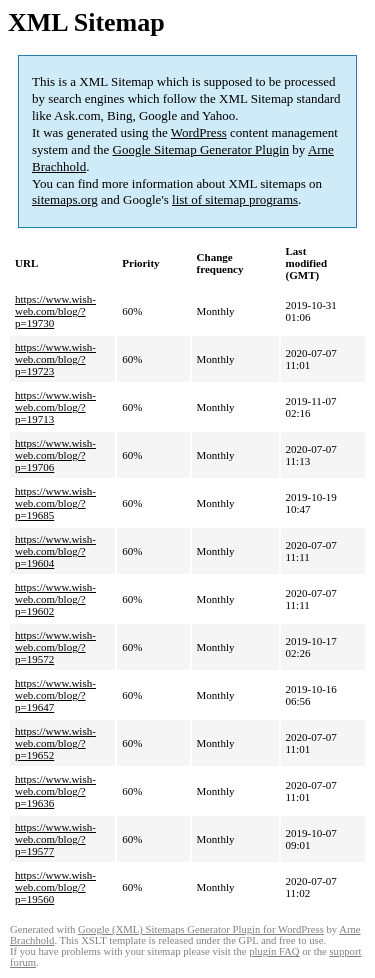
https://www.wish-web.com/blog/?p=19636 (55, 791)
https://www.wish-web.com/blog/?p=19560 (55, 887)
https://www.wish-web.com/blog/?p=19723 (55, 359)
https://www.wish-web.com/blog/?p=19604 (55, 551)
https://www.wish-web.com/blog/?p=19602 (55, 599)
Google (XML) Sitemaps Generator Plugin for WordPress (201, 929)
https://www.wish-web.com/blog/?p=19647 (55, 695)
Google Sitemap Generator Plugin (201, 149)
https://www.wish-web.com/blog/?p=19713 (55, 407)
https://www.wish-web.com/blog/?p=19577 (55, 839)
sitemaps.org (65, 199)
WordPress (199, 132)
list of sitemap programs (235, 199)
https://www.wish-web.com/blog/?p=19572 (55, 647)
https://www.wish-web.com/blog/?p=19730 (55, 311)
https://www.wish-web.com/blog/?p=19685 (55, 503)
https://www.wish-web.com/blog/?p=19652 (55, 743)
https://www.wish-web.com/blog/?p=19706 (55, 455)
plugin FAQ (274, 951)
